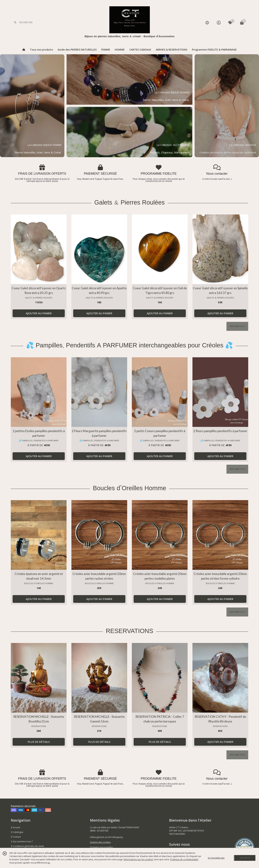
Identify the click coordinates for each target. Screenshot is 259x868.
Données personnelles (101, 847)
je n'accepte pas (216, 858)
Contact (16, 837)
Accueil (15, 827)
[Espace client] (219, 23)
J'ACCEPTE (245, 858)
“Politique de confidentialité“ (184, 859)
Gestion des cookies (100, 842)
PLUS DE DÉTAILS (39, 742)
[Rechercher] (15, 23)
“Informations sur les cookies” (138, 859)
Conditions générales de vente (27, 846)
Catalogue (17, 832)
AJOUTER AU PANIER (39, 313)
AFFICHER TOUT (237, 326)
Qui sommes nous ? (22, 841)
